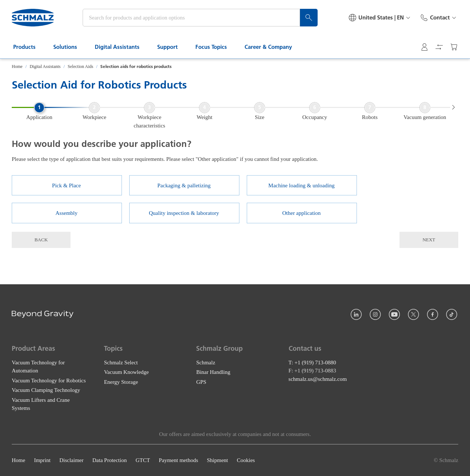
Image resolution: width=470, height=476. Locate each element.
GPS (201, 382)
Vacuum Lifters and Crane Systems (41, 404)
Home (17, 66)
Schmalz (206, 362)
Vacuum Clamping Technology (46, 390)
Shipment (217, 460)
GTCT (143, 460)
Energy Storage (121, 382)
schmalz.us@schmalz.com (318, 379)
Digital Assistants (122, 47)
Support (172, 47)
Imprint (42, 460)
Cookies (246, 460)
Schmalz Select (121, 362)
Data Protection (109, 460)
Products (29, 47)
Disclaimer (72, 460)
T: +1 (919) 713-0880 (312, 362)
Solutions (70, 47)
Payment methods (178, 460)
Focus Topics (216, 47)
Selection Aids (80, 66)
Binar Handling (213, 372)
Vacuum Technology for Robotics (49, 380)
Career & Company (273, 47)
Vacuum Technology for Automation (38, 366)
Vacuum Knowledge (126, 372)
